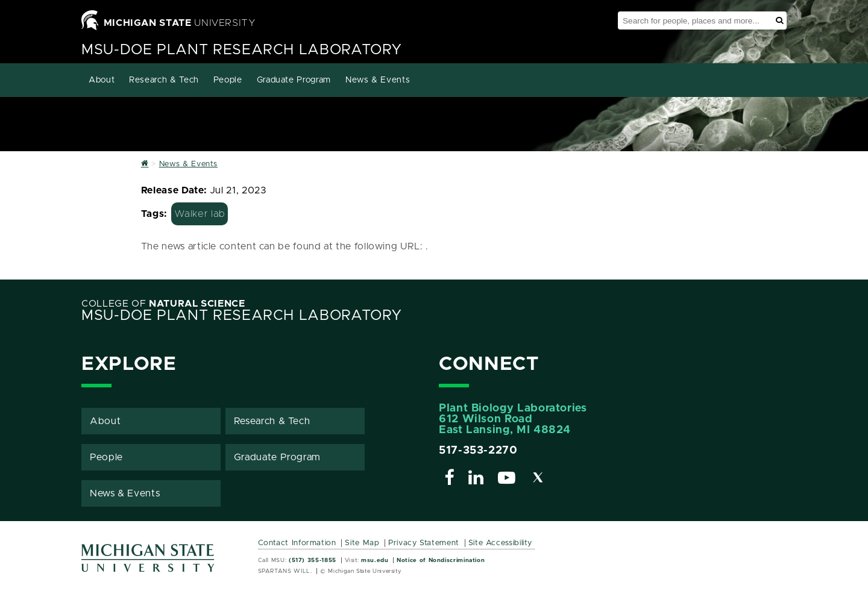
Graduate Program (294, 80)
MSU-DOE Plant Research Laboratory (242, 50)
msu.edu (375, 560)
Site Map (362, 543)
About (102, 80)
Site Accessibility (501, 543)
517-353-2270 (478, 451)
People (228, 80)
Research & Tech (164, 80)
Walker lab (199, 214)
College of (163, 304)
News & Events (378, 80)
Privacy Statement (424, 543)
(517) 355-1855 (313, 560)
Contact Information (297, 543)
